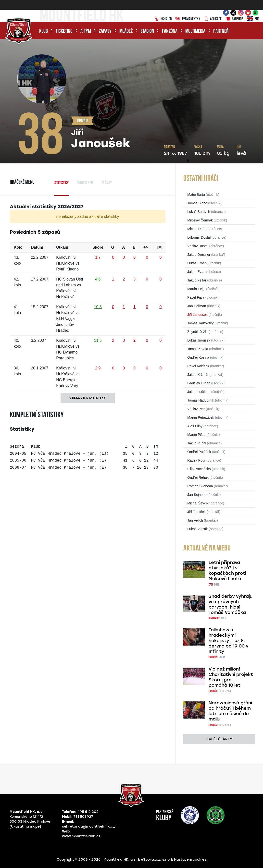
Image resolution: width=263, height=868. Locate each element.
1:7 (98, 257)
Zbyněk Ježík (197, 332)
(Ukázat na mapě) (25, 826)
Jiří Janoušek (197, 315)
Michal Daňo (197, 229)
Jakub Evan (196, 272)
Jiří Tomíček (196, 512)
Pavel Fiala (196, 297)
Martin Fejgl (196, 289)
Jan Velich (195, 520)
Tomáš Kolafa (198, 349)
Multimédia (195, 31)
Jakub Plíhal (197, 443)
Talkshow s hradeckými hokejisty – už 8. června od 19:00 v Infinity (228, 641)
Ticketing (64, 31)
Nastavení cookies (190, 860)
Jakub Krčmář (198, 375)
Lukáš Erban (197, 263)
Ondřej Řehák (198, 477)
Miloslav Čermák (200, 220)
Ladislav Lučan (199, 383)
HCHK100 (163, 19)
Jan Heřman (197, 306)
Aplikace (213, 19)
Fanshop (234, 19)
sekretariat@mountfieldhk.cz (88, 826)
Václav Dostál (198, 246)
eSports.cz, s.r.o (155, 860)
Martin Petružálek (201, 417)
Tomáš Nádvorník (201, 400)
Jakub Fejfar (197, 280)
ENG (253, 19)
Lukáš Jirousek (199, 340)
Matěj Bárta (196, 195)
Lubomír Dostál (199, 237)
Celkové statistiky (88, 398)
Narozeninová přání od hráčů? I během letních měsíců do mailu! (230, 711)
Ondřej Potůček (199, 452)
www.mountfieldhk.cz (81, 836)
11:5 (98, 340)
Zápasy (105, 31)
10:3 (98, 307)
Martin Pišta (196, 435)
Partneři (221, 31)
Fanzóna (170, 31)
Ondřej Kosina (198, 357)
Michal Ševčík (198, 503)
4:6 (98, 279)
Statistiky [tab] (62, 183)
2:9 (98, 368)
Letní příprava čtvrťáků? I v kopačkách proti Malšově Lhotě (227, 571)
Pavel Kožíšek (198, 366)
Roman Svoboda (200, 486)
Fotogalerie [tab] (85, 183)
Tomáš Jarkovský (200, 323)
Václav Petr (196, 409)
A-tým (86, 31)
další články (219, 739)
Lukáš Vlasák (197, 529)
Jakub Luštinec (199, 392)
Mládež (126, 31)
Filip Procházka (199, 469)
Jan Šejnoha (197, 495)
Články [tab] (107, 183)
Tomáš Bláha (197, 203)
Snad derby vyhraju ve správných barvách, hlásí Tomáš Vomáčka (231, 604)
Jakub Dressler (199, 255)
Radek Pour (196, 460)
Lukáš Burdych (199, 212)
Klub (44, 31)
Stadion (147, 31)
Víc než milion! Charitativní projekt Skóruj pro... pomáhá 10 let (231, 677)
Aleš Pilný (195, 426)
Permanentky (188, 19)
